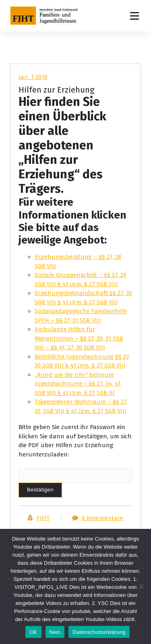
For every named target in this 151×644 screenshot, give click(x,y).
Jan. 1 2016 (33, 77)
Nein (55, 632)
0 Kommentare (102, 518)
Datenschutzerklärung (99, 632)
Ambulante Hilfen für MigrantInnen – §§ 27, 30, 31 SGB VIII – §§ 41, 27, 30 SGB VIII (79, 338)
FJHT (43, 518)
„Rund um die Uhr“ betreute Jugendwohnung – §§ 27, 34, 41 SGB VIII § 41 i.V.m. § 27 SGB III (78, 384)
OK (33, 632)
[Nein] (141, 586)
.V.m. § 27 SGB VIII (103, 411)
